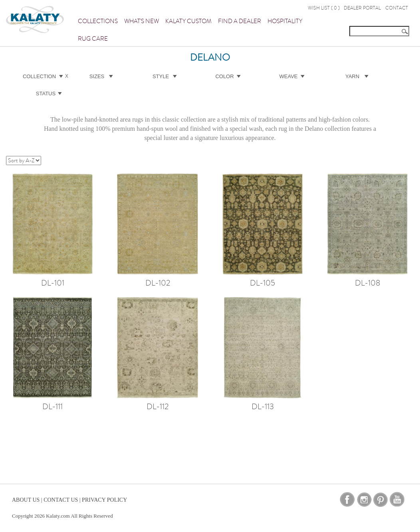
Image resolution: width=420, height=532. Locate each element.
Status (46, 94)
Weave (289, 76)
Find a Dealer (240, 21)
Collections (98, 21)
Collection (39, 76)
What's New (142, 21)
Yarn (352, 76)
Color (224, 76)
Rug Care (93, 39)
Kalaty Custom (188, 21)
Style (161, 76)
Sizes (97, 76)
